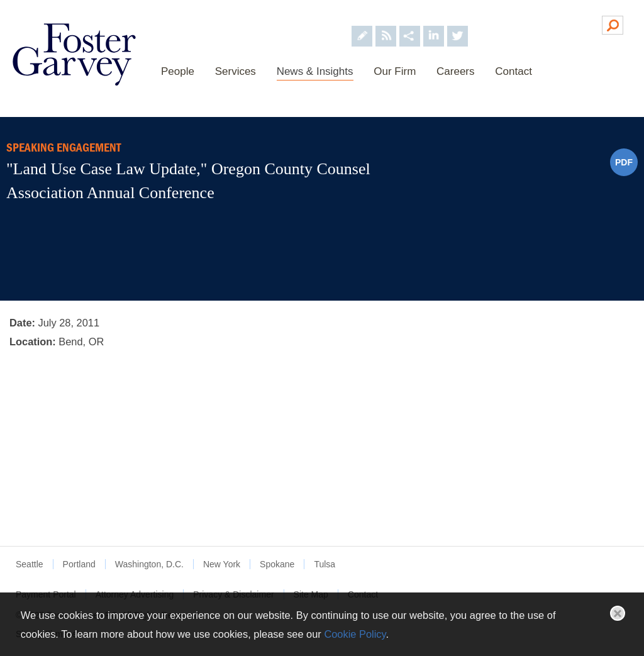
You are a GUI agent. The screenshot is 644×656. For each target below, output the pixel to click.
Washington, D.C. (149, 564)
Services (236, 71)
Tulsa (325, 564)
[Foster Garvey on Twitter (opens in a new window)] (458, 24)
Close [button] (618, 613)
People (178, 71)
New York (222, 564)
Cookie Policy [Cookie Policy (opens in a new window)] (355, 634)
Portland (79, 564)
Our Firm (395, 71)
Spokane (277, 564)
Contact (514, 71)
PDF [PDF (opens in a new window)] (624, 162)
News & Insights (315, 71)
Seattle (30, 564)
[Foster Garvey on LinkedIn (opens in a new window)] (434, 24)
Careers (455, 71)
